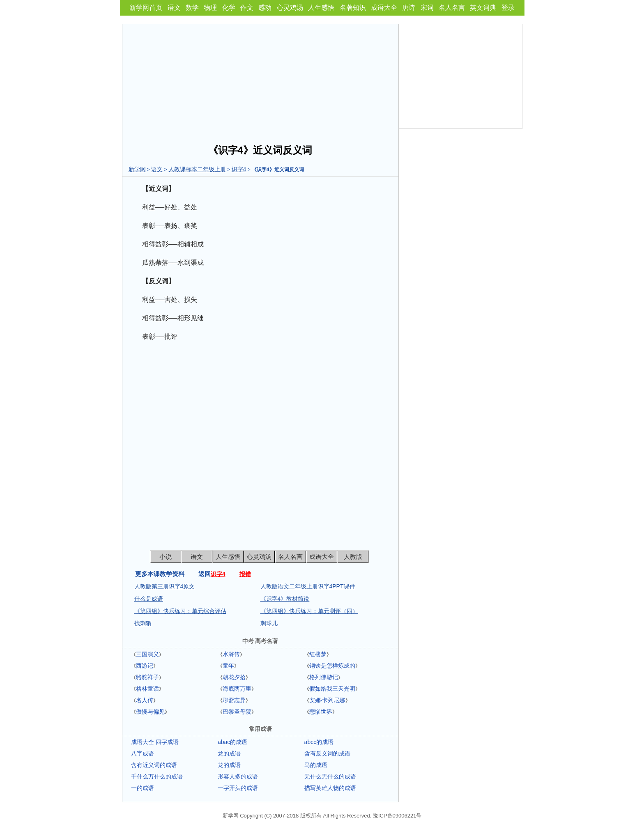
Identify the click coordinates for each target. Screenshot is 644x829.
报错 (245, 574)
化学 (229, 8)
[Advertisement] (260, 81)
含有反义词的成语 (327, 753)
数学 (192, 8)
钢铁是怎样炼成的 (332, 666)
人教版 (353, 557)
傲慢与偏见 (150, 712)
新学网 (137, 169)
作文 (247, 8)
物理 (210, 8)
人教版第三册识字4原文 (165, 586)
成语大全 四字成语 (155, 742)
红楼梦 (318, 654)
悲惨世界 (321, 712)
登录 (508, 8)
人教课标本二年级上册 (197, 169)
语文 (174, 8)
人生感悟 (321, 8)
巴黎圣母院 (237, 712)
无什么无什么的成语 (330, 776)
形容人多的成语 (238, 776)
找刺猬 (143, 623)
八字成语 (143, 753)
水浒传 (231, 654)
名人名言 (452, 8)
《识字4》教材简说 (285, 599)
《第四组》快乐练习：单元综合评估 (180, 611)
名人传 (145, 700)
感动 (265, 8)
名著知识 (353, 8)
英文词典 (483, 8)
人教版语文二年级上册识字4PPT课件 (308, 586)
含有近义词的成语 (154, 765)
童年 (228, 666)
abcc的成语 (319, 742)
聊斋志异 (234, 700)
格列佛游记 (324, 677)
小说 (166, 557)
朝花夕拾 (234, 677)
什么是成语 (149, 599)
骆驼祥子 (147, 677)
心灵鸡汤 (290, 8)
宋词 (427, 8)
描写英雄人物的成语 (330, 788)
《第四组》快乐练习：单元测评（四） (309, 611)
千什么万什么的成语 (157, 776)
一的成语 (143, 788)
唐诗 (409, 8)
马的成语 (316, 765)
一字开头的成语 (238, 788)
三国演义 (147, 654)
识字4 (239, 169)
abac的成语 (232, 742)
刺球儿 (269, 623)
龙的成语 (229, 753)
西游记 (145, 666)
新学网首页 (146, 8)
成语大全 (384, 8)
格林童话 (147, 689)
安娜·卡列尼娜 (327, 700)
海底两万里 (237, 689)
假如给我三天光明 (332, 689)
